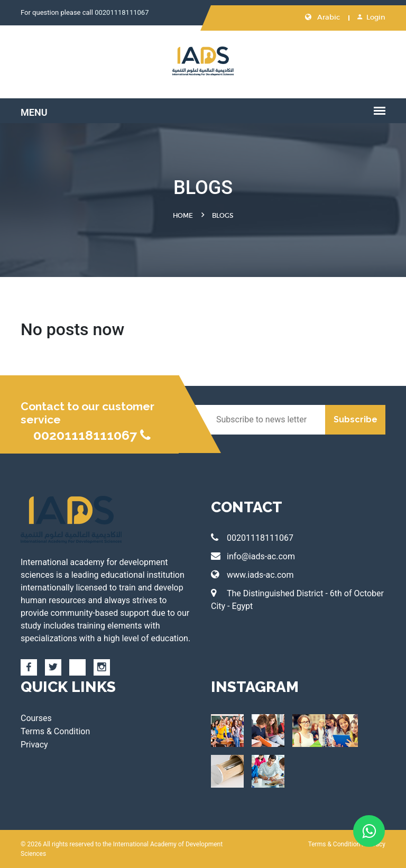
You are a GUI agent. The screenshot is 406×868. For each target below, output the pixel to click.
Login (371, 17)
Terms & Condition (55, 731)
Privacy (34, 745)
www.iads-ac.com (252, 575)
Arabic (322, 17)
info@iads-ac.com (253, 556)
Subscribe (356, 419)
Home (183, 215)
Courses (36, 718)
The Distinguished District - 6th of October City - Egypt (297, 600)
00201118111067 (122, 12)
